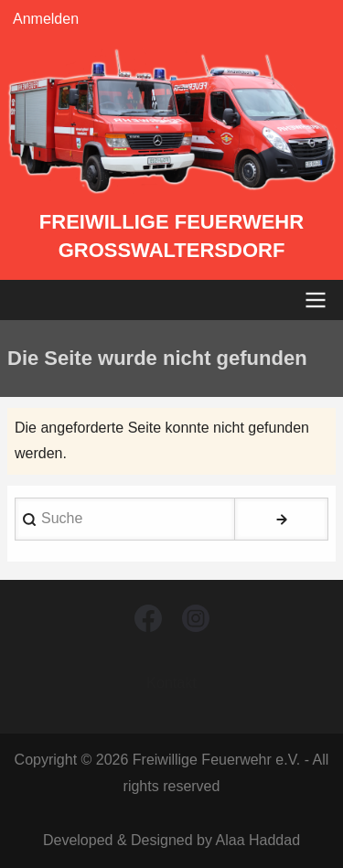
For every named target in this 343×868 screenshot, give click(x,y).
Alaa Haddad (258, 840)
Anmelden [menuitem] (46, 19)
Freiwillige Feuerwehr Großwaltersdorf (171, 236)
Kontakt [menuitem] (171, 683)
